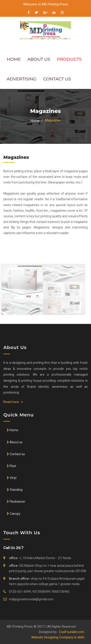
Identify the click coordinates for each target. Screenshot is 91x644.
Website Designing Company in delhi (58, 637)
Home (35, 121)
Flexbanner (17, 502)
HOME (14, 59)
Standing (16, 490)
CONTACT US (57, 79)
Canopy (15, 514)
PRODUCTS (69, 59)
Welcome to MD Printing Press (46, 4)
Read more (13, 402)
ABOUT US (39, 59)
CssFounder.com (72, 632)
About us (16, 442)
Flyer (13, 466)
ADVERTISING (22, 79)
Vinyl (13, 478)
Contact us (17, 454)
